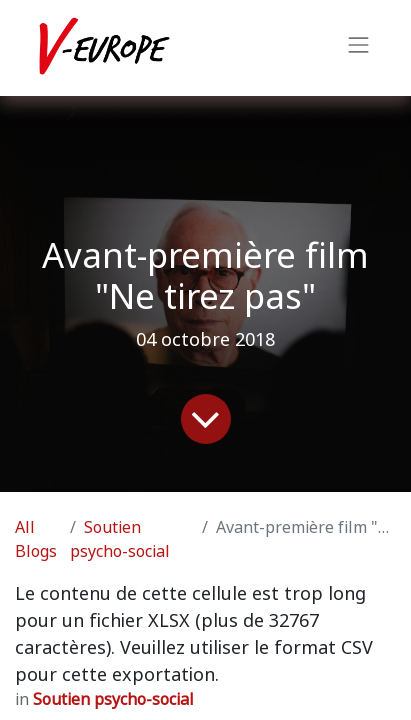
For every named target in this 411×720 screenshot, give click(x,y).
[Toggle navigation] (359, 48)
